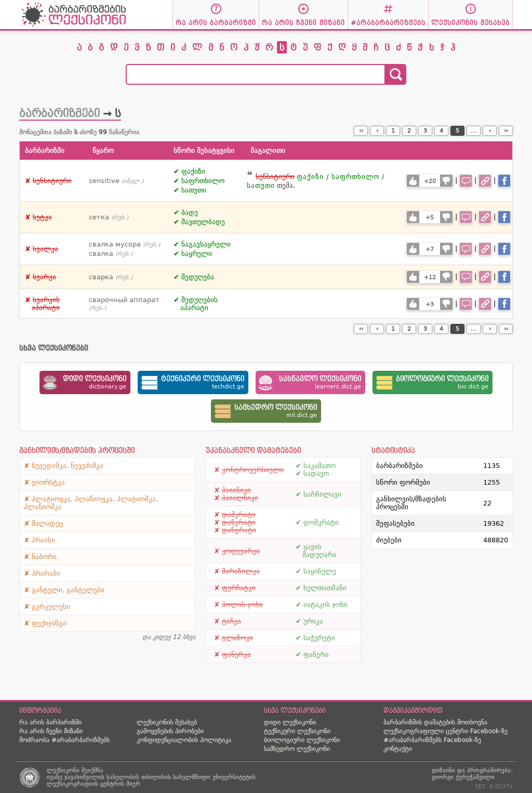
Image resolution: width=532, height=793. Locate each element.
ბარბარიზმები (59, 113)
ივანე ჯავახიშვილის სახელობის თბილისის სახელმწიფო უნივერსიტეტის (151, 777)
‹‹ (361, 131)
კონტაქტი (398, 749)
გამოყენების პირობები (170, 731)
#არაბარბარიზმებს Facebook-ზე (432, 740)
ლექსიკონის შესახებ (167, 722)
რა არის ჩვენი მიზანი (51, 731)
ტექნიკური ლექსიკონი (297, 731)
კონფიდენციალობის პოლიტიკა (184, 740)
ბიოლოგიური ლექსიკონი (302, 740)
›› (506, 131)
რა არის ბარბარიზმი (50, 722)
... (474, 131)
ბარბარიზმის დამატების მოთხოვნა (435, 722)
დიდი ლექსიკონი (290, 722)
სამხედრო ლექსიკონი (297, 749)
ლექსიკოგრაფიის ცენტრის (85, 784)
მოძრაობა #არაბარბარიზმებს (64, 740)
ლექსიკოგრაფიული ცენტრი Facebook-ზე (445, 731)
